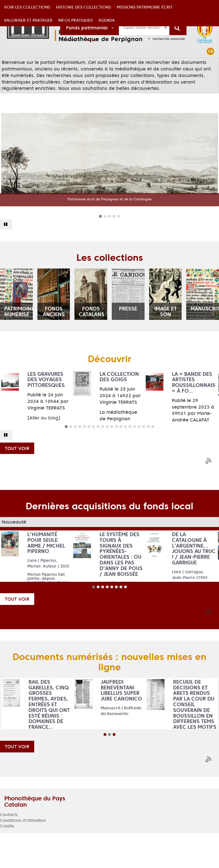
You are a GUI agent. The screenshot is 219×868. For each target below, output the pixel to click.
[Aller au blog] (44, 453)
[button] (27, 64)
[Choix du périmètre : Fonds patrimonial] (90, 27)
